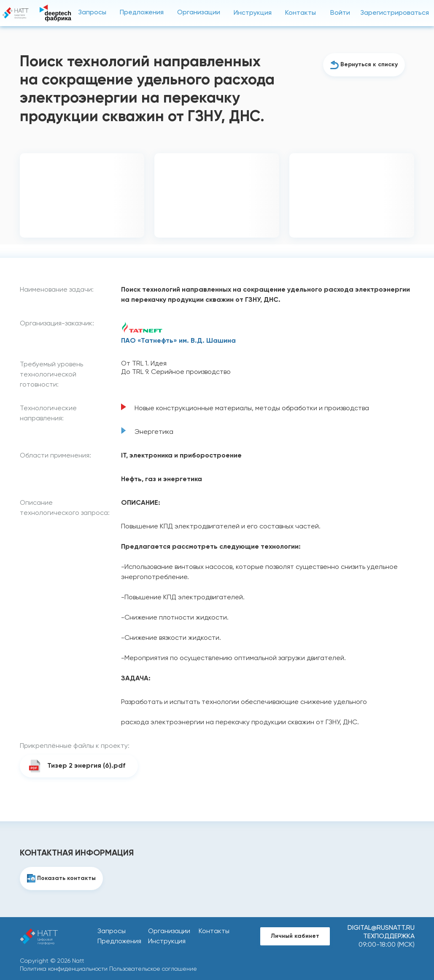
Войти (340, 13)
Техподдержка (389, 937)
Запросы (92, 13)
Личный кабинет (295, 936)
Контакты (301, 13)
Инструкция (253, 13)
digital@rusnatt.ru (381, 928)
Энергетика (154, 432)
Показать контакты (66, 878)
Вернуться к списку (369, 65)
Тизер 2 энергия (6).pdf (86, 766)
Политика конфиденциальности (64, 969)
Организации (199, 13)
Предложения (142, 13)
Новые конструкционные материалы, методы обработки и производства (252, 409)
